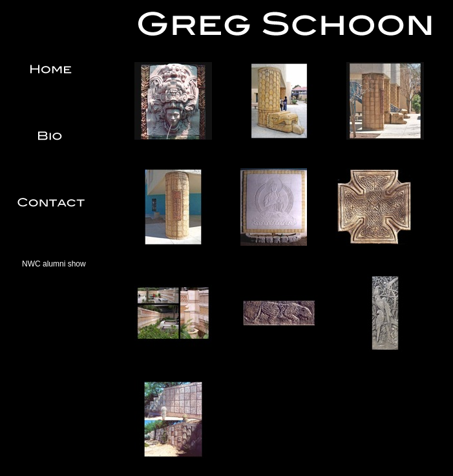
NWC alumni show (54, 264)
